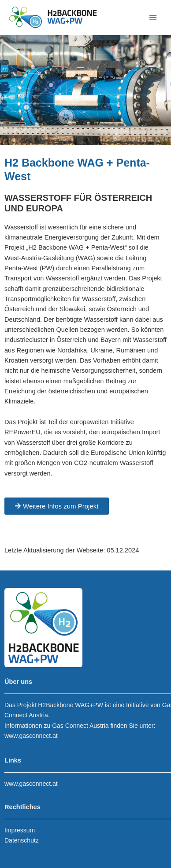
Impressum (20, 830)
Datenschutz (22, 840)
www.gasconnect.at (31, 736)
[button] (57, 506)
